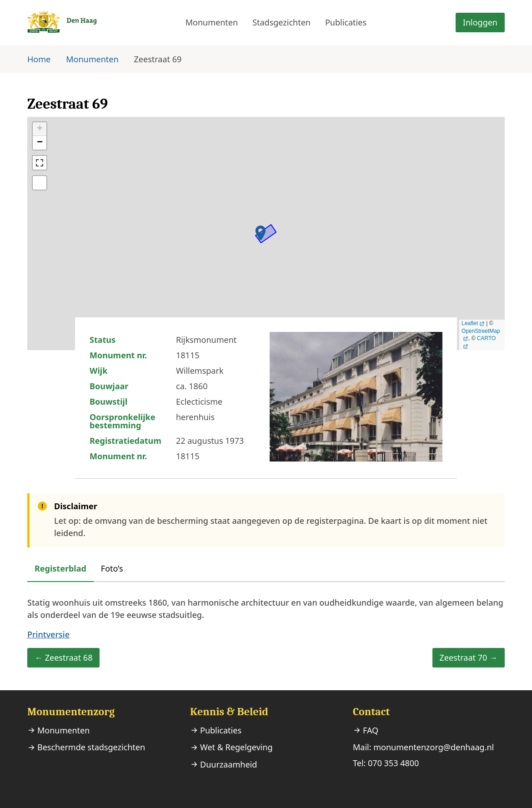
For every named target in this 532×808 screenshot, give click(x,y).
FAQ (371, 730)
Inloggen (480, 22)
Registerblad (60, 568)
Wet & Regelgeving (236, 747)
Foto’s (112, 568)
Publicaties (346, 22)
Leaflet (470, 323)
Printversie (48, 634)
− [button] (40, 143)
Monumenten (212, 22)
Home (39, 59)
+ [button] (40, 129)
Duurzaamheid (228, 764)
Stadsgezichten (281, 22)
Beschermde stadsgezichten (91, 747)
